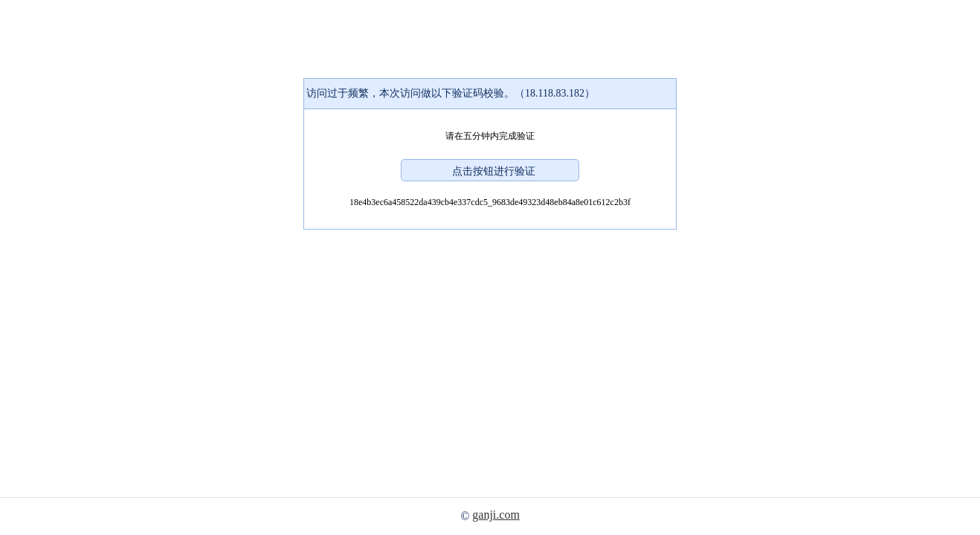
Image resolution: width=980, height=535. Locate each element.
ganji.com (496, 515)
